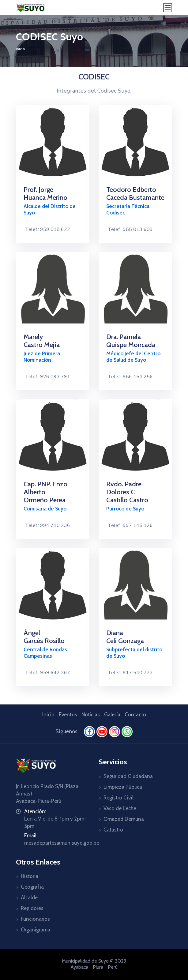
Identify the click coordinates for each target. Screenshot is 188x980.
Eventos (68, 715)
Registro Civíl (118, 798)
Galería (112, 715)
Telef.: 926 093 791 (47, 377)
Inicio (20, 49)
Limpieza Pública (123, 787)
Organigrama (36, 930)
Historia (30, 876)
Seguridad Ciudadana (128, 776)
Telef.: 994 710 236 (47, 525)
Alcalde (29, 898)
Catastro (113, 830)
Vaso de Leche (120, 808)
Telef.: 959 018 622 (47, 229)
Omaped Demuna (124, 819)
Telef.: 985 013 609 (130, 229)
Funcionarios (35, 919)
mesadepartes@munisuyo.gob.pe (62, 843)
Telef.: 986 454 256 (130, 377)
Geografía (32, 887)
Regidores (32, 908)
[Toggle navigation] (168, 8)
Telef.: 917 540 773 (130, 673)
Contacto (135, 715)
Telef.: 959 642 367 (47, 673)
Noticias (91, 715)
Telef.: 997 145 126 (130, 525)
